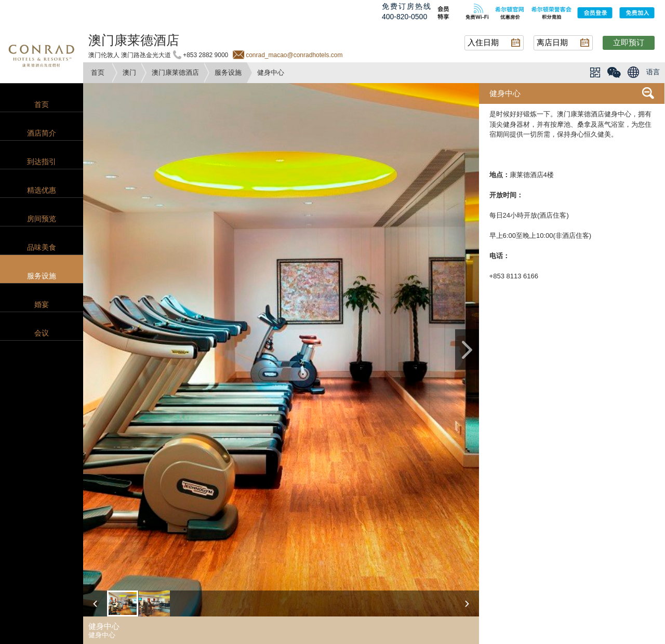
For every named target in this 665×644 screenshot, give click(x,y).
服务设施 (228, 72)
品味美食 (42, 247)
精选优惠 (42, 190)
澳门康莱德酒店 (175, 72)
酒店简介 (42, 133)
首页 (98, 72)
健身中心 (505, 93)
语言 (653, 72)
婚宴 (42, 304)
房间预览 (42, 219)
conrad (42, 55)
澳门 (129, 72)
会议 (42, 333)
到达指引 (42, 162)
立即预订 (629, 42)
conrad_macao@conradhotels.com (294, 55)
